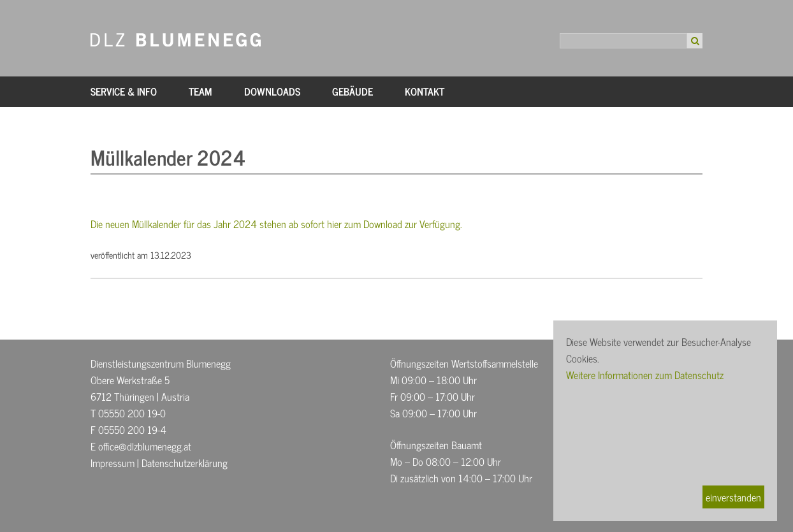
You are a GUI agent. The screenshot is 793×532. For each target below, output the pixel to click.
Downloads (272, 91)
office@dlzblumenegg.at (145, 446)
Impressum (113, 463)
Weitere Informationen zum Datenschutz (645, 375)
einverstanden (733, 497)
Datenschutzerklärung (185, 463)
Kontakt (425, 91)
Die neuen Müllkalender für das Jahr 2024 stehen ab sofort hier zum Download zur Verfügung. (276, 224)
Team (200, 91)
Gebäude (353, 91)
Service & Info (124, 91)
